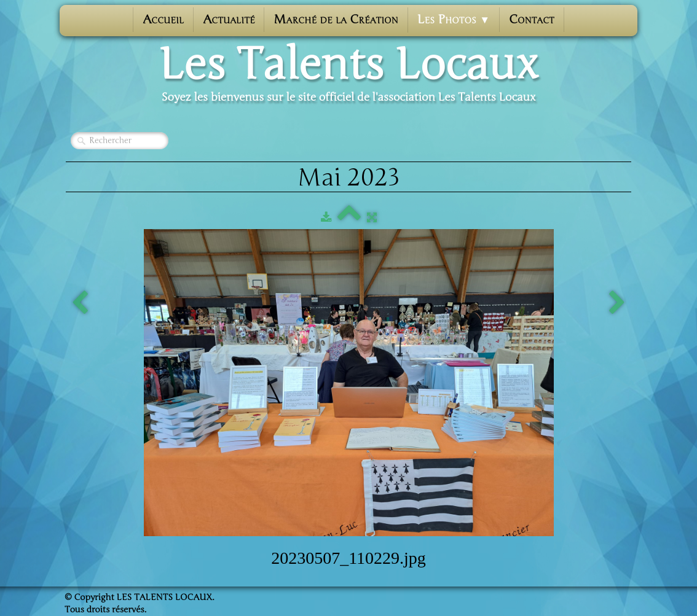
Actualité (229, 19)
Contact (532, 19)
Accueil (163, 19)
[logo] (348, 74)
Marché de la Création (336, 19)
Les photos (454, 19)
